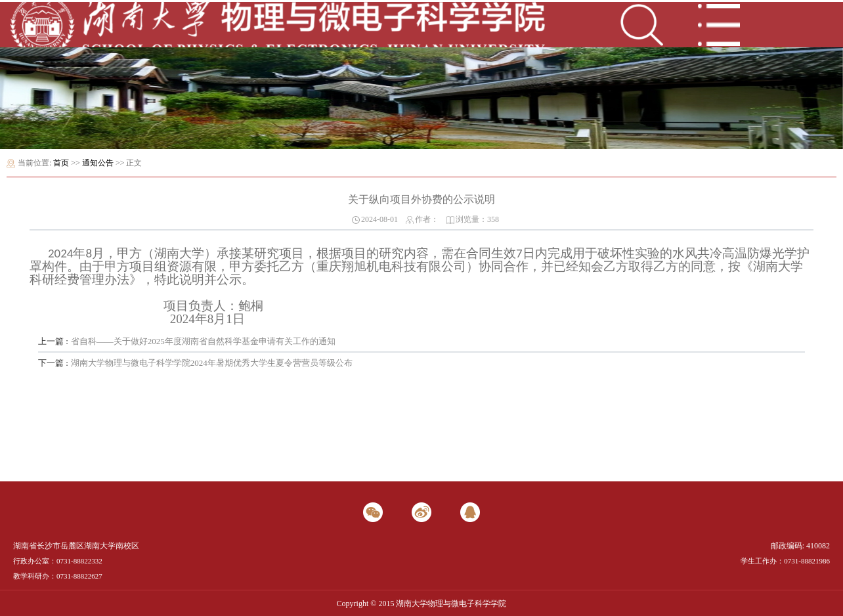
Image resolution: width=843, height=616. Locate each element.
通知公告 (98, 163)
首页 (61, 163)
